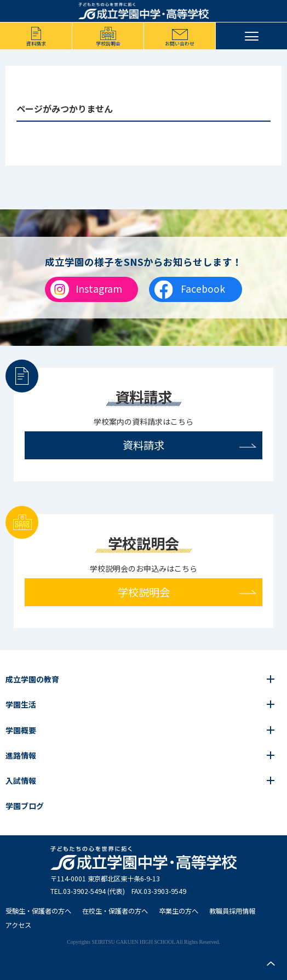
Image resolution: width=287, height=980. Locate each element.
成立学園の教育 (32, 679)
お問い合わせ (180, 44)
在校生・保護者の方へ (115, 911)
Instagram (99, 289)
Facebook (203, 289)
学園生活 (21, 704)
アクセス (18, 925)
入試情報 (21, 780)
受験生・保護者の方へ (38, 911)
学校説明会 (108, 44)
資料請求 (36, 44)
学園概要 (21, 730)
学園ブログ (25, 806)
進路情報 (21, 755)
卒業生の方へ (179, 911)
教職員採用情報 (232, 911)
